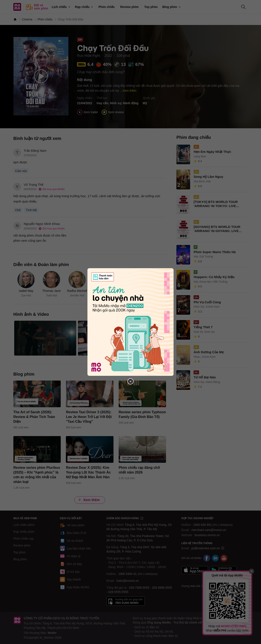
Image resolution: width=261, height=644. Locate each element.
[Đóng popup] (130, 381)
